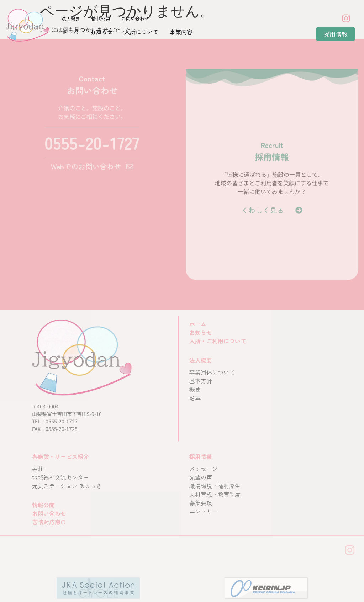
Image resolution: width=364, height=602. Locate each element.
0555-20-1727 (92, 142)
